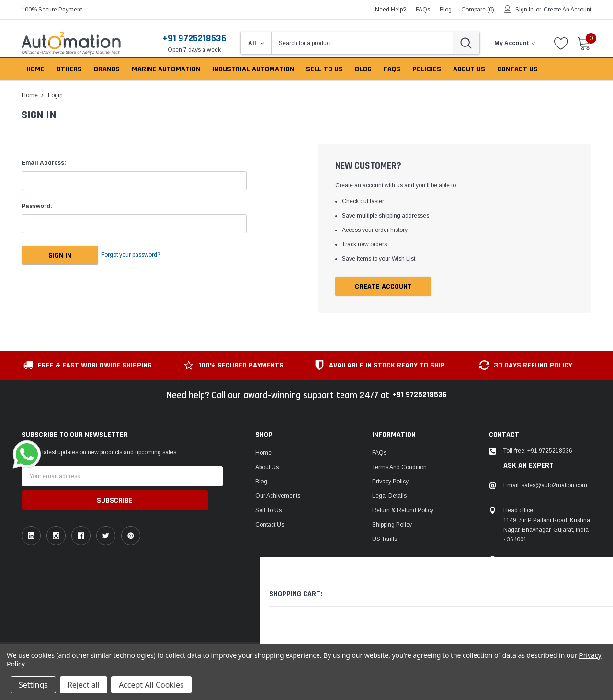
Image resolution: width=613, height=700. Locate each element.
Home (263, 454)
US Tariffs (385, 540)
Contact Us (270, 526)
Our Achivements (278, 497)
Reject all (84, 685)
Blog (261, 482)
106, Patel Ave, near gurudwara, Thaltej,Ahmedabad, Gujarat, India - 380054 (545, 579)
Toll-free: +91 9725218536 (538, 452)
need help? (391, 10)
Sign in (524, 10)
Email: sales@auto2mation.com (545, 486)
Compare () (478, 10)
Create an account (568, 10)
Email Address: (44, 163)
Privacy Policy (390, 482)
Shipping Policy (392, 526)
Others (69, 69)
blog (446, 10)
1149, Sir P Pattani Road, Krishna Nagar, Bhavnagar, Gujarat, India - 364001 (547, 530)
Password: (37, 206)
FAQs (423, 10)
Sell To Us (268, 511)
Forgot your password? (144, 255)
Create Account (383, 287)
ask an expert (528, 466)
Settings (33, 685)
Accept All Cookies (151, 685)
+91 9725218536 (194, 38)
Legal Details (389, 497)
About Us (267, 468)
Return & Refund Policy (403, 511)
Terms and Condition (399, 468)
